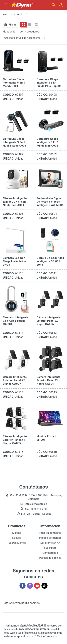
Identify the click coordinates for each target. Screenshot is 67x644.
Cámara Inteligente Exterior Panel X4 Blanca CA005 (15, 440)
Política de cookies (50, 558)
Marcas (17, 533)
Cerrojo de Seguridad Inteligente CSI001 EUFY (50, 261)
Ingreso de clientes (50, 538)
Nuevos (17, 538)
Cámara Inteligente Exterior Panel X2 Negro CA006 (48, 321)
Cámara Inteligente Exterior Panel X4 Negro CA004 (48, 380)
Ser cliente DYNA (50, 543)
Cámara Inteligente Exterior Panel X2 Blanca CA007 (15, 380)
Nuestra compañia (50, 533)
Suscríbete (50, 548)
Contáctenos (50, 553)
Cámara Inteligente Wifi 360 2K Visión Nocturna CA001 (15, 202)
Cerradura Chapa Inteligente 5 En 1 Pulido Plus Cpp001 (49, 83)
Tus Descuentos (17, 543)
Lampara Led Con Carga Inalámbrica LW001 (14, 261)
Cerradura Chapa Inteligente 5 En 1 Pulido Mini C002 (48, 142)
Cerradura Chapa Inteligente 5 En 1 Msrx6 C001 (14, 83)
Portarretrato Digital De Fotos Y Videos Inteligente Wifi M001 (50, 202)
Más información (47, 636)
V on (16, 14)
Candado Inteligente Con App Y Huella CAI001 (16, 321)
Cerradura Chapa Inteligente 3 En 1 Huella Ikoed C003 (14, 142)
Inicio (6, 14)
